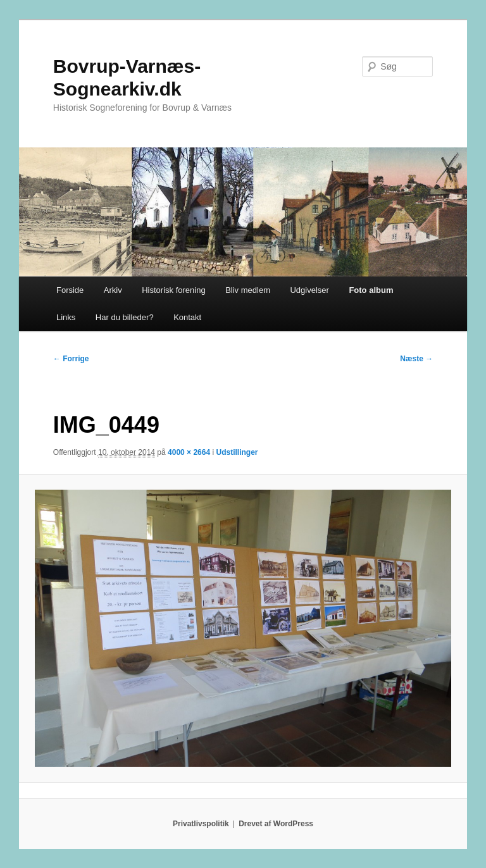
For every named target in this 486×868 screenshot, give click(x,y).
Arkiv (113, 290)
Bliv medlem (248, 290)
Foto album (371, 290)
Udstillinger (237, 452)
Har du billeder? (125, 317)
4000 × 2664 (189, 452)
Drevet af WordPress (276, 824)
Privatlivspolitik (201, 824)
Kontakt (187, 317)
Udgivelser (309, 290)
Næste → (416, 359)
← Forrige (71, 359)
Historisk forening (173, 290)
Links (66, 317)
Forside (70, 290)
